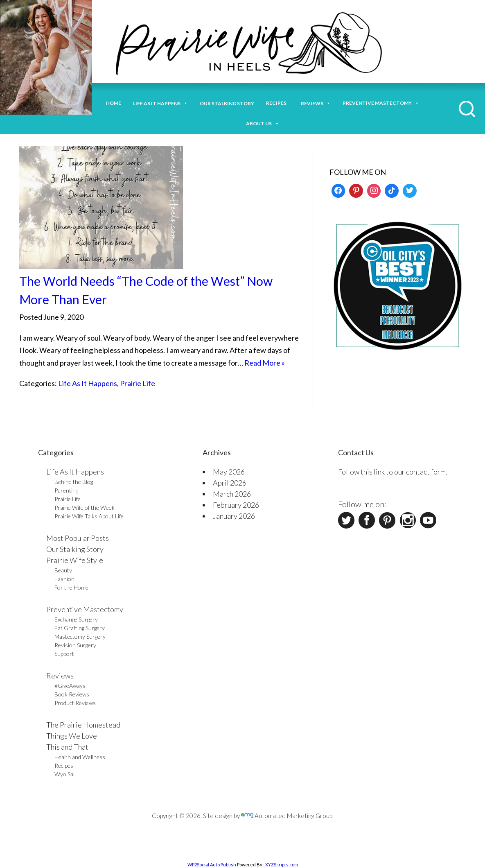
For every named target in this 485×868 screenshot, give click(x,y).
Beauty (63, 570)
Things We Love (72, 736)
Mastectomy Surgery (80, 636)
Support (64, 654)
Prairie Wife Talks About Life (89, 516)
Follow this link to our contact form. (393, 472)
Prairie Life (138, 383)
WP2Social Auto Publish (212, 865)
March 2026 (232, 494)
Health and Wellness (80, 757)
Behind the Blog (74, 482)
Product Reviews (75, 703)
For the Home (71, 587)
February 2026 (236, 505)
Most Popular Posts (78, 538)
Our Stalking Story (75, 549)
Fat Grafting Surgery (80, 628)
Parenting (66, 490)
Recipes (277, 103)
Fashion (64, 579)
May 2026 (229, 472)
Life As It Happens (88, 383)
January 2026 (234, 516)
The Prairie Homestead (83, 725)
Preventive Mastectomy (381, 102)
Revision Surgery (75, 645)
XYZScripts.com (282, 865)
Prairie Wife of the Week (85, 507)
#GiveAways (70, 686)
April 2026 (230, 483)
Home (114, 103)
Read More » (265, 363)
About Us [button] (263, 123)
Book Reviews (72, 694)
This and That (67, 747)
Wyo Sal (64, 774)
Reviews (60, 676)
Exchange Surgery (76, 619)
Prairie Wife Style (75, 560)
